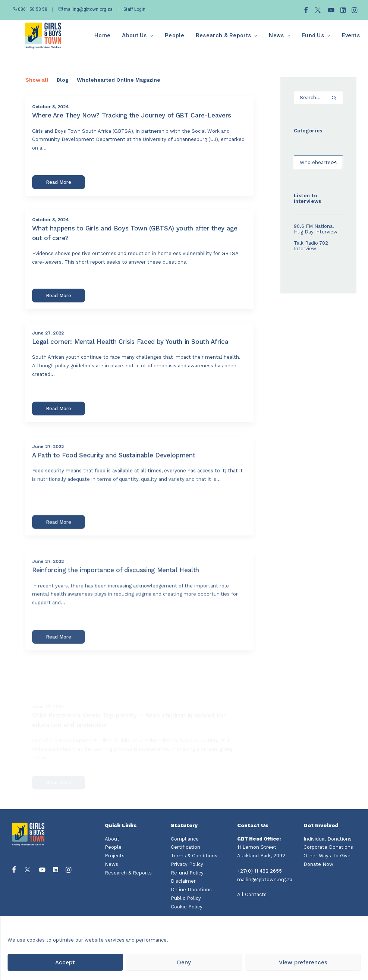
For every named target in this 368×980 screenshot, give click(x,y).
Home (87, 39)
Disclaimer (183, 881)
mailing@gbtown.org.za (85, 9)
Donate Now (318, 864)
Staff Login (134, 9)
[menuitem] (306, 10)
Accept (65, 962)
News (264, 39)
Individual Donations (328, 839)
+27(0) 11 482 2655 (260, 871)
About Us (122, 39)
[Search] (318, 105)
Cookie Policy (187, 907)
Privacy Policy (187, 864)
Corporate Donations (328, 847)
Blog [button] (63, 87)
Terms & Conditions (194, 856)
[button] (306, 10)
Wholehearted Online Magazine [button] (119, 87)
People (159, 39)
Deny (184, 962)
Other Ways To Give (327, 856)
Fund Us (301, 39)
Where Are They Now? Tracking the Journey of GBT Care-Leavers (132, 123)
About (112, 839)
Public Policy (186, 898)
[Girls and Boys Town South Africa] (35, 39)
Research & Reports (211, 39)
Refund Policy (187, 873)
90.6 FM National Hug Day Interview (316, 236)
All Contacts (252, 895)
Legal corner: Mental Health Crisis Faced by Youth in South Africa (130, 373)
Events (336, 39)
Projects (115, 856)
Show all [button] (37, 87)
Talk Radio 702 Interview (311, 253)
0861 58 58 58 (31, 9)
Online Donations (191, 890)
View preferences (303, 962)
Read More (59, 190)
